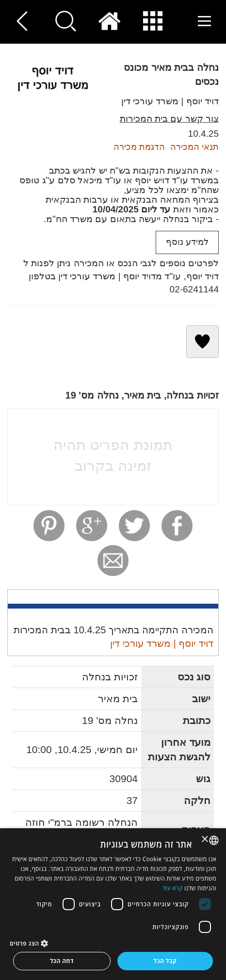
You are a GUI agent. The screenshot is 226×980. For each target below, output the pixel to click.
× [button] (205, 840)
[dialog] (113, 904)
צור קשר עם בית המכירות (169, 119)
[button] (113, 943)
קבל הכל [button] (165, 961)
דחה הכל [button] (62, 961)
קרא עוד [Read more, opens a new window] (173, 888)
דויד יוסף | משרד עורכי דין (170, 101)
